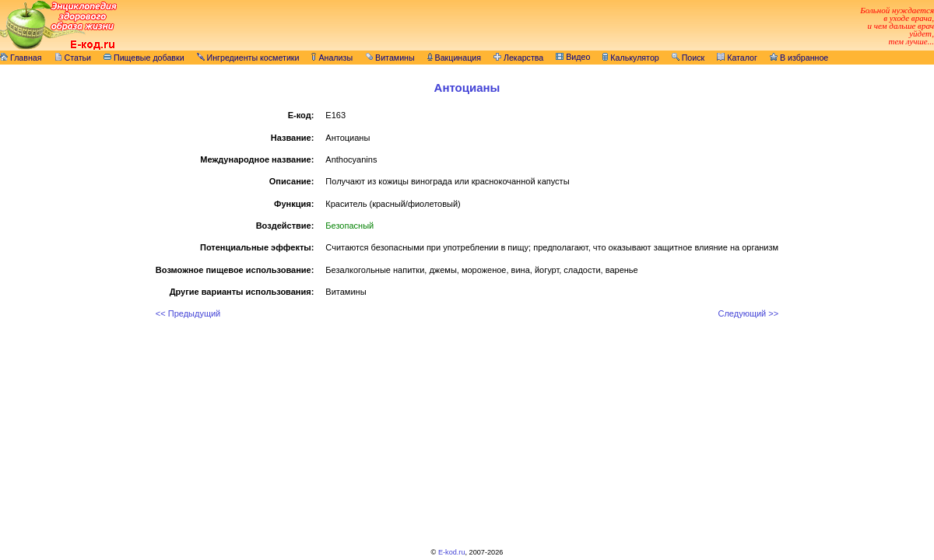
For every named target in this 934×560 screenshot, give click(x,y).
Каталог (737, 58)
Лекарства (518, 58)
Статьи (73, 58)
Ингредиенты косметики (248, 58)
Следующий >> (748, 313)
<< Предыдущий (188, 313)
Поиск (688, 58)
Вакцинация (454, 58)
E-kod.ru (452, 552)
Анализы (332, 58)
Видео (573, 57)
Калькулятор (630, 58)
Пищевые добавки (144, 58)
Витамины (390, 58)
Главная (21, 58)
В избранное (799, 58)
